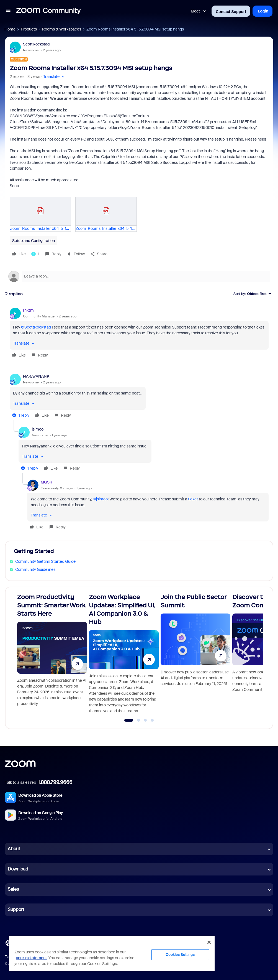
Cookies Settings (180, 955)
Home (10, 29)
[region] (112, 953)
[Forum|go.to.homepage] (48, 11)
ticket (193, 499)
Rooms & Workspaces (62, 29)
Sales (13, 889)
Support (16, 909)
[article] (139, 334)
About (14, 849)
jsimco (38, 429)
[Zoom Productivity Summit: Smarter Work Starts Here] (52, 656)
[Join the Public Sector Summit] (195, 656)
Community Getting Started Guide (45, 561)
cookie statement (31, 958)
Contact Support (231, 12)
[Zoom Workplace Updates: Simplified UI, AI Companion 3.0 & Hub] (124, 656)
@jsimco (100, 499)
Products (29, 29)
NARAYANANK (36, 376)
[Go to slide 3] (145, 720)
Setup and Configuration (34, 241)
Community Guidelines (35, 569)
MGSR (47, 482)
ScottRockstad (36, 44)
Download (18, 869)
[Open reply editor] (139, 276)
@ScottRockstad (36, 327)
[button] (8, 11)
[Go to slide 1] (129, 720)
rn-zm (28, 310)
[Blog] (9, 943)
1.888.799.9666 (55, 782)
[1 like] (35, 254)
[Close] (209, 942)
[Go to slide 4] (152, 720)
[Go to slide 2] (139, 720)
